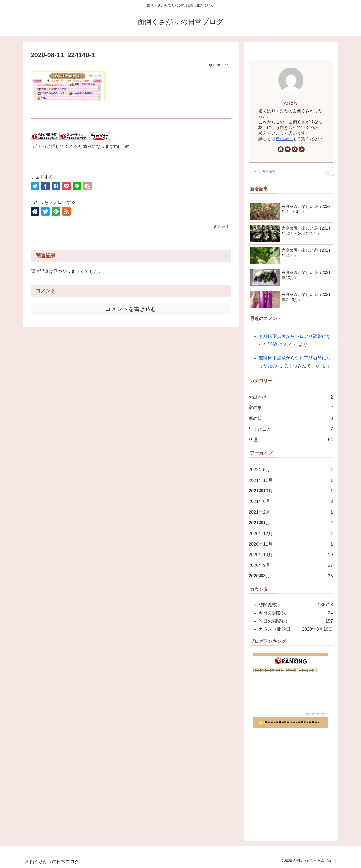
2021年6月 (291, 501)
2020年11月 (291, 544)
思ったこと (291, 429)
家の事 (291, 408)
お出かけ (291, 397)
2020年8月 (291, 576)
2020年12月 (291, 534)
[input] (291, 171)
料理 (291, 440)
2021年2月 (291, 512)
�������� (317, 714)
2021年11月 (291, 480)
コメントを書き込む (131, 309)
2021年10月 (291, 491)
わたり (291, 103)
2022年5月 (291, 470)
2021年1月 (291, 523)
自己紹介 (284, 139)
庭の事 (291, 418)
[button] (328, 173)
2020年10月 (291, 555)
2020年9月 (291, 565)
